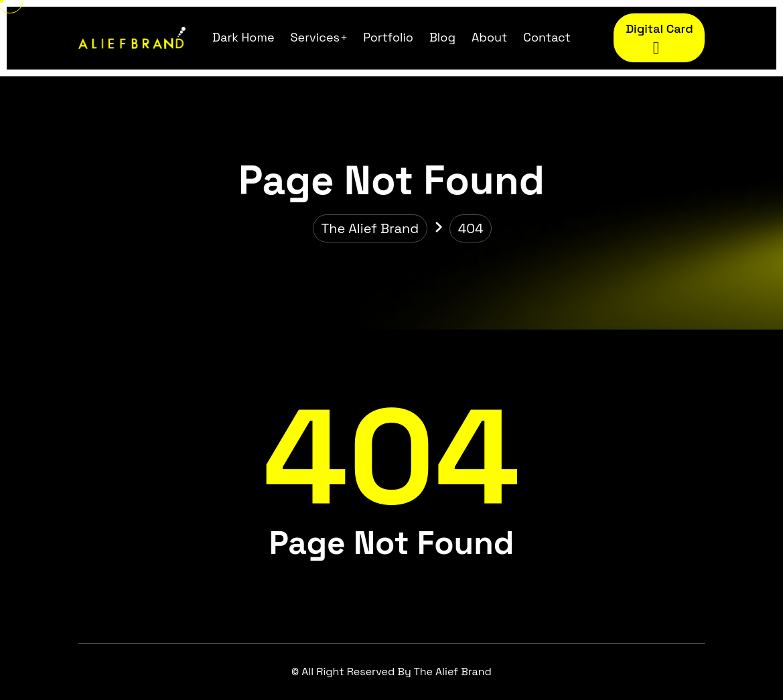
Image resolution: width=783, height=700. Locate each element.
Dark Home (243, 37)
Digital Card (659, 40)
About (489, 37)
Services (315, 37)
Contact (547, 37)
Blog (442, 37)
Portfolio (388, 37)
